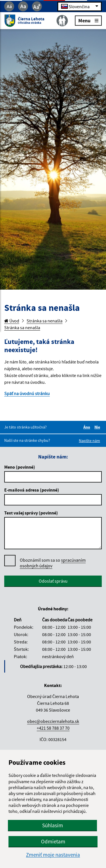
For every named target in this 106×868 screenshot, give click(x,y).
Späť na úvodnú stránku (27, 393)
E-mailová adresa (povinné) (32, 490)
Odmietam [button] (53, 841)
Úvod (12, 321)
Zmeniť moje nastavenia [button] (53, 855)
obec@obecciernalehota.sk (53, 721)
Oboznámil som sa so (53, 563)
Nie (98, 427)
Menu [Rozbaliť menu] (88, 20)
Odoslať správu (53, 581)
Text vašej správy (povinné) (31, 513)
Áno (88, 427)
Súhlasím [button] (53, 825)
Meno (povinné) (20, 467)
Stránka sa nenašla (45, 321)
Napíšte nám (89, 441)
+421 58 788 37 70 (53, 728)
